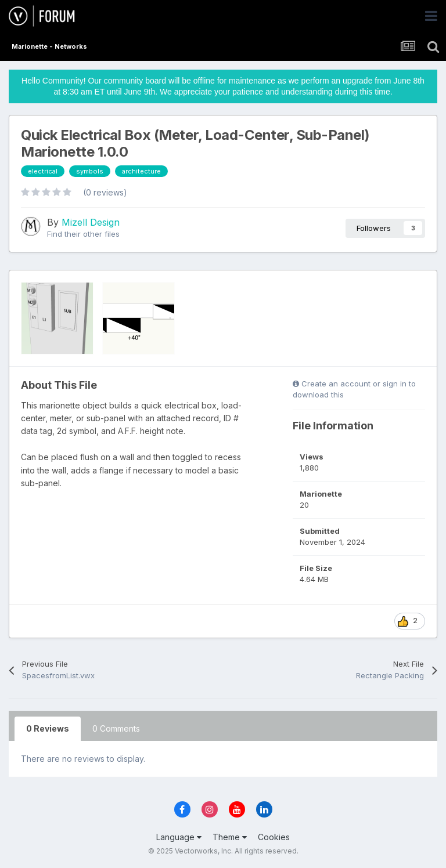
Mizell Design (91, 222)
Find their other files (83, 234)
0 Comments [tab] (116, 728)
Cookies (274, 837)
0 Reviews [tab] (48, 728)
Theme (230, 837)
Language (179, 837)
